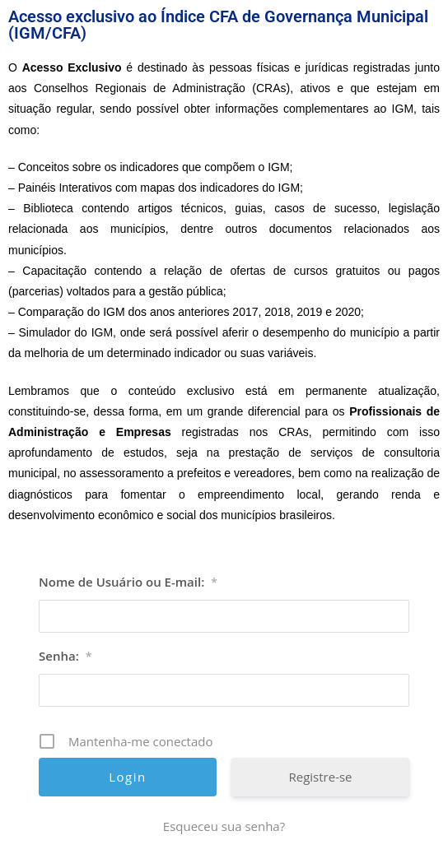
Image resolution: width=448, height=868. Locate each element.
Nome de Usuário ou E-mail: (128, 582)
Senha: (65, 656)
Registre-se (320, 777)
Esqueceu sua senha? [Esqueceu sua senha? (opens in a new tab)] (224, 826)
